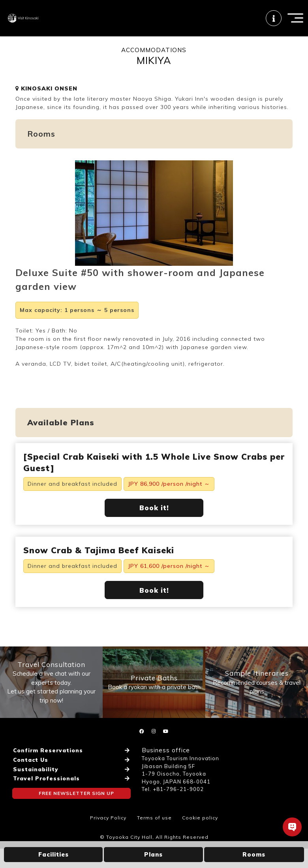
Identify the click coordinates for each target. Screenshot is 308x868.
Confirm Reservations (46, 768)
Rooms (254, 854)
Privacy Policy (108, 837)
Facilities (54, 854)
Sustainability (35, 784)
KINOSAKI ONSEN (46, 100)
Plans (153, 854)
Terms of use (154, 837)
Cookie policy (200, 837)
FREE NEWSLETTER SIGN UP (76, 806)
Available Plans (61, 433)
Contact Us (30, 776)
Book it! (154, 519)
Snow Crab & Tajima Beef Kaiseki (99, 562)
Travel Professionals (45, 792)
